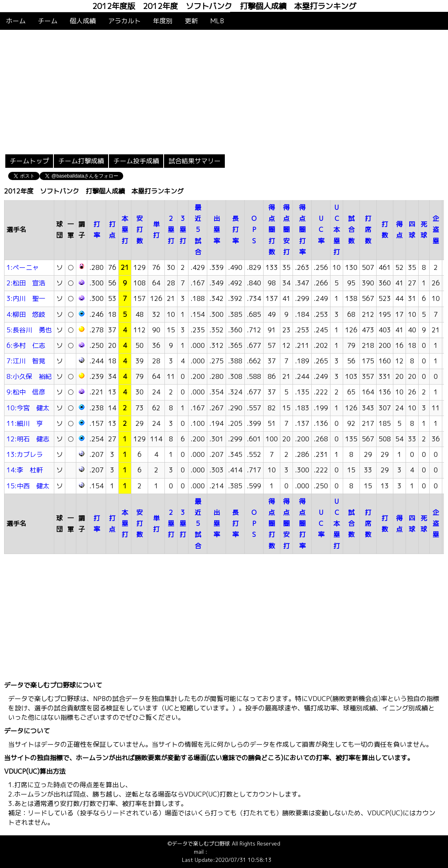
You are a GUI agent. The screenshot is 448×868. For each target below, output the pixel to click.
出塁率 (217, 229)
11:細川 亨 (25, 423)
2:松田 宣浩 (26, 283)
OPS (254, 229)
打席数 (368, 229)
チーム (48, 21)
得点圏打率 (302, 230)
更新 (191, 21)
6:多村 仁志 (26, 345)
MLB (217, 21)
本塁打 (125, 229)
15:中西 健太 (28, 486)
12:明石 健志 (28, 439)
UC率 (321, 229)
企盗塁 (436, 229)
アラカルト (124, 21)
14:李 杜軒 (25, 470)
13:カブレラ (25, 454)
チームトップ (29, 161)
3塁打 (183, 229)
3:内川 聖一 (26, 298)
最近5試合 (198, 230)
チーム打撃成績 (81, 161)
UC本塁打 (337, 230)
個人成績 (83, 21)
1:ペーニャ (23, 267)
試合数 (351, 229)
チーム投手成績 (136, 161)
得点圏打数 (272, 230)
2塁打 (171, 229)
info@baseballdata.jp (234, 852)
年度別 (163, 21)
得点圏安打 (286, 230)
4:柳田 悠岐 (26, 314)
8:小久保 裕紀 (29, 376)
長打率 (235, 229)
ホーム (16, 21)
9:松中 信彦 (26, 392)
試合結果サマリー (195, 161)
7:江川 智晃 (26, 361)
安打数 (140, 229)
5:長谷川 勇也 (29, 330)
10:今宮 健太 (28, 408)
